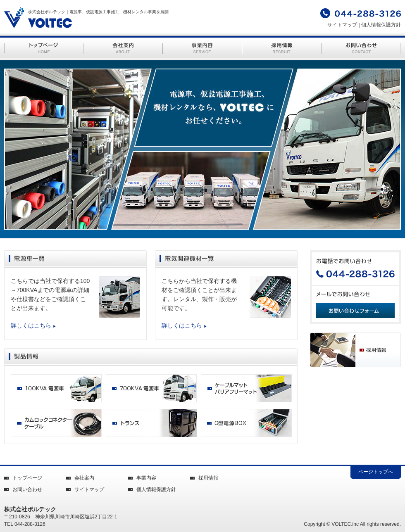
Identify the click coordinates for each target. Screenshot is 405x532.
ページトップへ (376, 472)
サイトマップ (342, 25)
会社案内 (84, 478)
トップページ (27, 478)
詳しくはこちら (33, 325)
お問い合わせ (27, 489)
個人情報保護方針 (381, 25)
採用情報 (208, 478)
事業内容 (146, 478)
